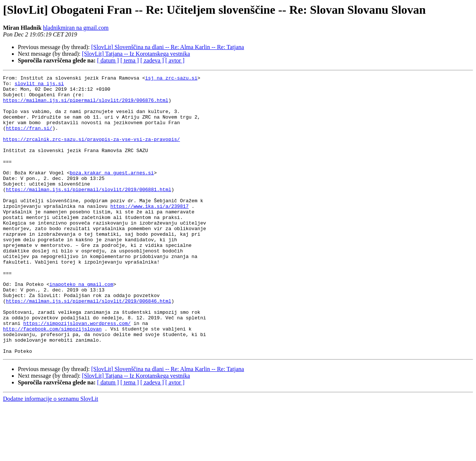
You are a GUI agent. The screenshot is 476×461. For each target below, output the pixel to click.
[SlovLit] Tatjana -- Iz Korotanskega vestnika (136, 54)
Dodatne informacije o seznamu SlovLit (51, 454)
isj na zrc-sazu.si (171, 79)
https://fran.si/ (29, 139)
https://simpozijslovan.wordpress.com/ (77, 373)
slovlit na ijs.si (39, 86)
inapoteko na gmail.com (81, 326)
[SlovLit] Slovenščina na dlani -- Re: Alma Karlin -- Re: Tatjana (168, 47)
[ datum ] (108, 60)
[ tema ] (130, 60)
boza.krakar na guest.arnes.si (112, 193)
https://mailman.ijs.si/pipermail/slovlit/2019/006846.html (89, 346)
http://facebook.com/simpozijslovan (52, 380)
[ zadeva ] (152, 60)
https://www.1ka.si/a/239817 (150, 233)
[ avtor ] (175, 60)
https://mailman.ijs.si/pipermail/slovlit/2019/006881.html (89, 213)
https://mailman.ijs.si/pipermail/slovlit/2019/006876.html (86, 106)
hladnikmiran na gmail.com (76, 28)
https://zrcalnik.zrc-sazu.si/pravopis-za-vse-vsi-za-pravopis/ (91, 152)
